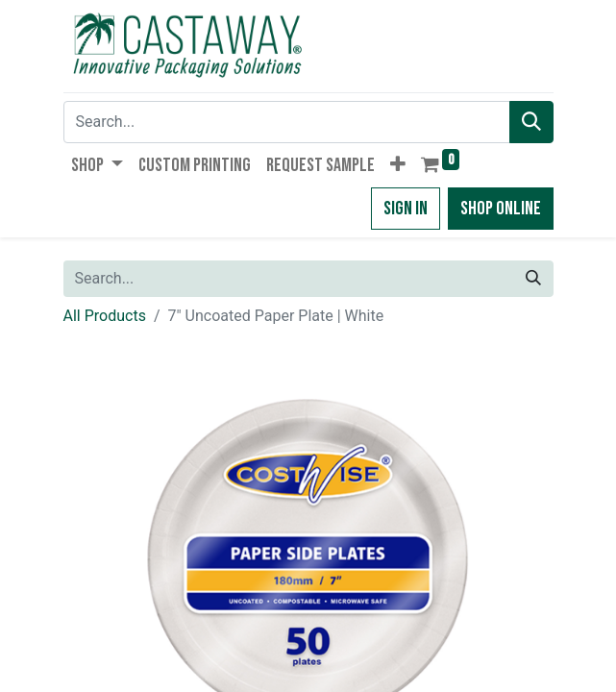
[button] (398, 165)
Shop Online (501, 209)
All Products (105, 316)
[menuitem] (195, 165)
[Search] (531, 122)
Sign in (406, 209)
